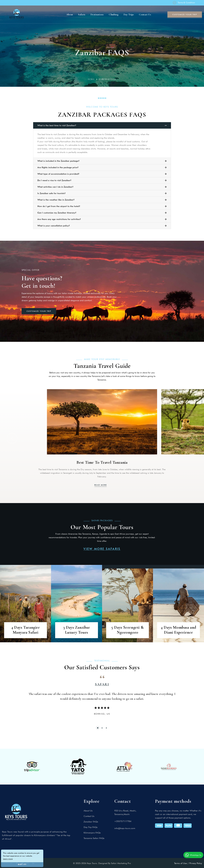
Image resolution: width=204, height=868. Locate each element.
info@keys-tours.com (125, 828)
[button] (12, 438)
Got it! (22, 864)
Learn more (8, 859)
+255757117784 (123, 821)
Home (91, 79)
